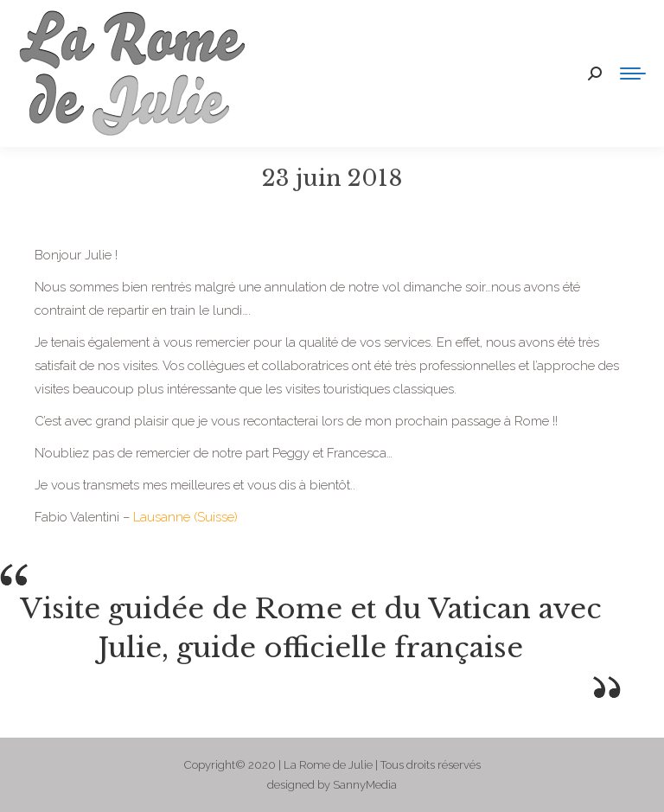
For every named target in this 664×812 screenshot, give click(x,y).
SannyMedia (365, 785)
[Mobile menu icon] (633, 74)
